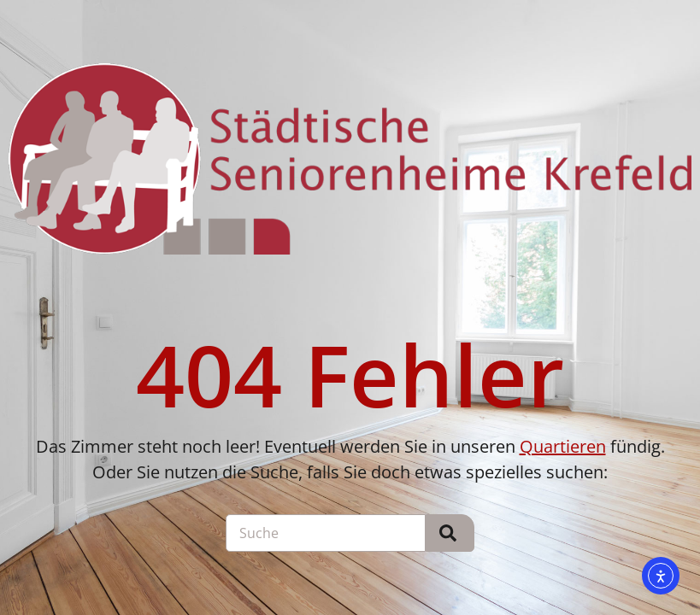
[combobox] (326, 533)
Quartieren (563, 446)
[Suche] (450, 533)
